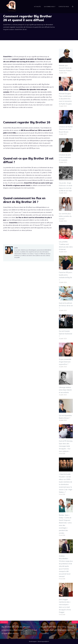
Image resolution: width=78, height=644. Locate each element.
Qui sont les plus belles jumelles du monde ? (65, 216)
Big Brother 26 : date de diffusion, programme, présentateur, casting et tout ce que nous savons (19, 630)
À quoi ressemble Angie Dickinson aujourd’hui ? (65, 362)
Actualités (37, 7)
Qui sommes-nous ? (50, 7)
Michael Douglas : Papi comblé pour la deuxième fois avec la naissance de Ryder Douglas (65, 99)
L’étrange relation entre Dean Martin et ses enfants (65, 390)
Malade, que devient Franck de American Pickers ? (66, 68)
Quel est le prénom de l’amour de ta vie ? (66, 306)
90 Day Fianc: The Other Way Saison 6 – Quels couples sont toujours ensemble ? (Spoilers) (58, 630)
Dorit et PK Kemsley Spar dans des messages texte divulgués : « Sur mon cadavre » (66, 446)
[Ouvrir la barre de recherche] (73, 7)
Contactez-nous (64, 7)
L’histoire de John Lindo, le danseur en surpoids (65, 157)
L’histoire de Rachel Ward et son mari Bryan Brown (66, 129)
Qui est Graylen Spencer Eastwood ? (65, 334)
